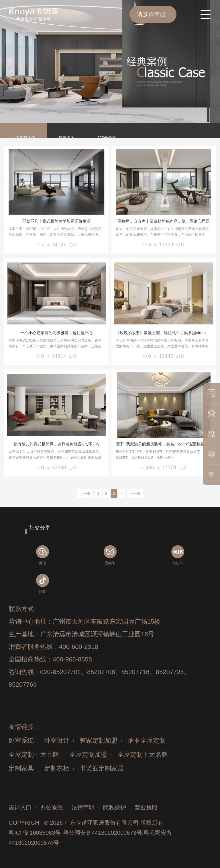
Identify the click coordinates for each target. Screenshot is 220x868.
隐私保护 (115, 807)
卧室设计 (57, 740)
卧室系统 (21, 740)
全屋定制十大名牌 (143, 755)
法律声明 (83, 807)
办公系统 (52, 807)
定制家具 (21, 768)
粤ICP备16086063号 (35, 833)
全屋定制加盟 (88, 755)
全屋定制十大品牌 (34, 755)
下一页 (135, 494)
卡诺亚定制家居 (102, 768)
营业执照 (146, 807)
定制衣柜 (57, 768)
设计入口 (20, 807)
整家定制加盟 (99, 740)
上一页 (85, 494)
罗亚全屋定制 (147, 740)
